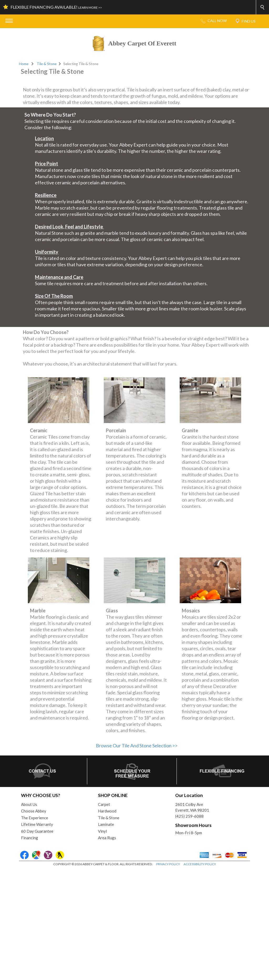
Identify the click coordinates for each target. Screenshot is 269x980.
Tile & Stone (47, 64)
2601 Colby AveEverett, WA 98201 (192, 918)
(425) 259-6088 (189, 926)
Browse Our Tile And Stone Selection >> (137, 856)
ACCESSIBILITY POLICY (200, 975)
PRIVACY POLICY (168, 975)
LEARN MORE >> (90, 7)
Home (24, 64)
